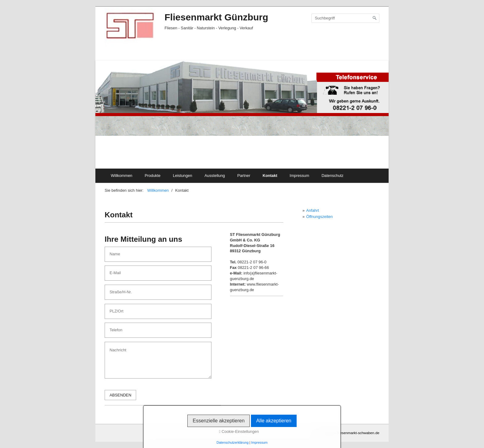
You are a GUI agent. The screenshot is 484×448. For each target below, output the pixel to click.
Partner (244, 176)
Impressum (299, 176)
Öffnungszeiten (319, 217)
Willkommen (122, 176)
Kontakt (270, 176)
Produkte (153, 176)
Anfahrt (313, 210)
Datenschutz (333, 176)
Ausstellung (215, 176)
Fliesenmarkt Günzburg (216, 17)
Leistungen (183, 176)
